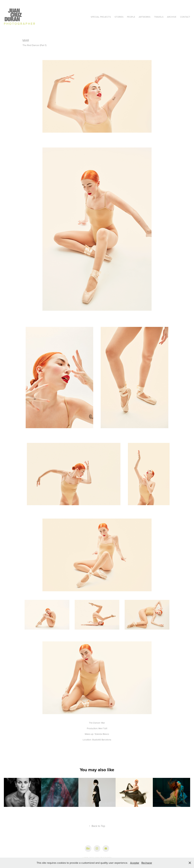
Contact (185, 17)
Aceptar (135, 863)
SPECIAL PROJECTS (101, 17)
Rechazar (147, 863)
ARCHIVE (172, 17)
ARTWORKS (145, 17)
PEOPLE (131, 17)
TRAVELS (159, 17)
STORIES (119, 17)
